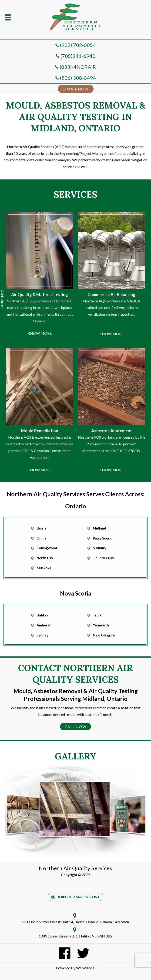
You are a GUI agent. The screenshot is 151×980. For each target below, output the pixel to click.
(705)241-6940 (78, 56)
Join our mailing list (75, 897)
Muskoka (44, 568)
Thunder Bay (103, 558)
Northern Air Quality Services (75, 868)
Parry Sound (103, 538)
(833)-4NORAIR (78, 67)
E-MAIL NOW (76, 89)
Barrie (42, 528)
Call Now (75, 727)
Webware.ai (86, 968)
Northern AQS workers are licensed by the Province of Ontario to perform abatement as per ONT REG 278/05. (112, 444)
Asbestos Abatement (112, 431)
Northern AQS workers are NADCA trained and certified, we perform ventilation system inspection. (112, 308)
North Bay (45, 558)
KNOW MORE (40, 333)
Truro (97, 615)
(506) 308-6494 (78, 78)
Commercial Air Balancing (111, 295)
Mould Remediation (40, 431)
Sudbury (100, 548)
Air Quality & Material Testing (40, 295)
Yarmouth (101, 625)
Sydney (42, 635)
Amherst (44, 625)
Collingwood (47, 548)
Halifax (42, 615)
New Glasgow (104, 635)
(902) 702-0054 (78, 45)
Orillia (41, 538)
